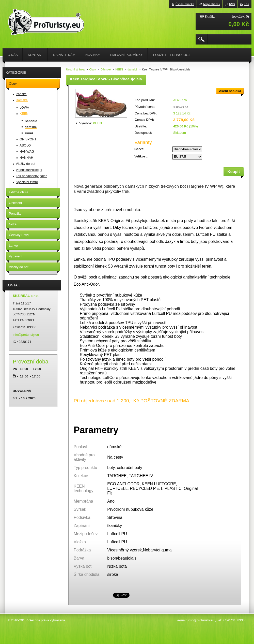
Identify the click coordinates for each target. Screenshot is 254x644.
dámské (132, 69)
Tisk (246, 4)
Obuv (93, 69)
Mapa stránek (212, 4)
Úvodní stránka (75, 69)
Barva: (139, 149)
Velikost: (141, 156)
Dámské (106, 69)
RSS (232, 4)
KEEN (119, 69)
